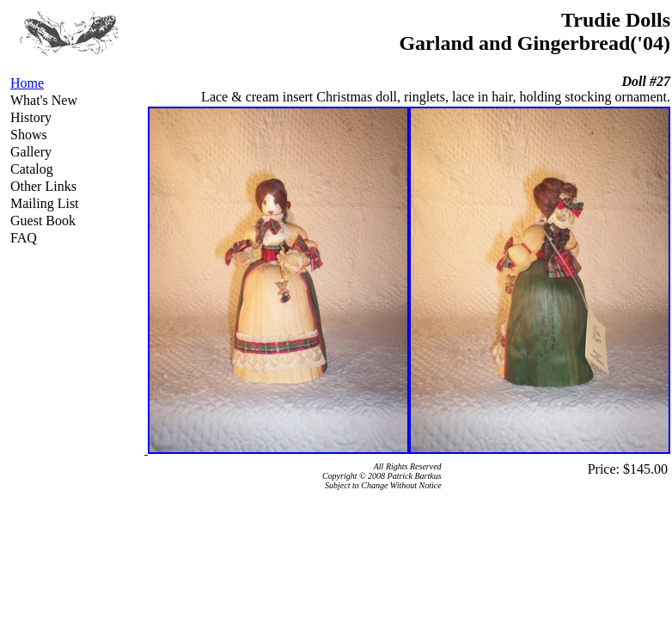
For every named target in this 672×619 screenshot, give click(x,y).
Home (27, 83)
